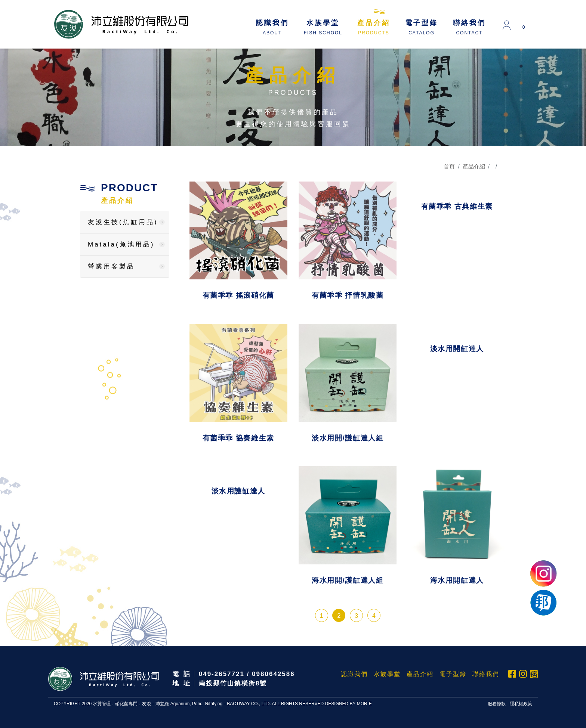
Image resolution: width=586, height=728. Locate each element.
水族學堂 (323, 28)
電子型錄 (422, 28)
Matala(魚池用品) (121, 244)
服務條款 (497, 704)
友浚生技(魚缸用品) (123, 222)
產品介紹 (374, 28)
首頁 (449, 166)
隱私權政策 (521, 704)
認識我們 (272, 28)
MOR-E (364, 704)
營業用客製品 (111, 267)
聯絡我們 (469, 28)
